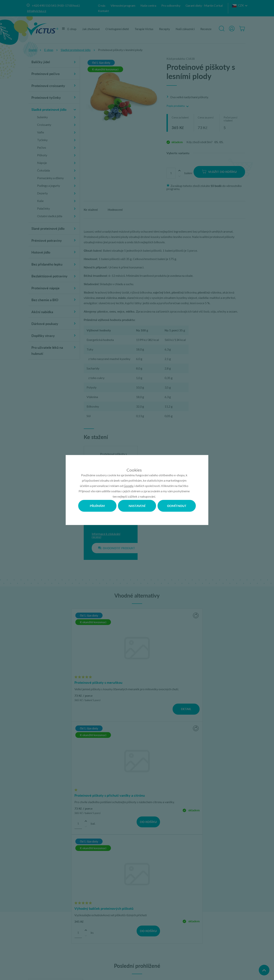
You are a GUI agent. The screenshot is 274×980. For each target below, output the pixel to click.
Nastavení (137, 506)
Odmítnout (177, 506)
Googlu (129, 486)
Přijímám (97, 506)
